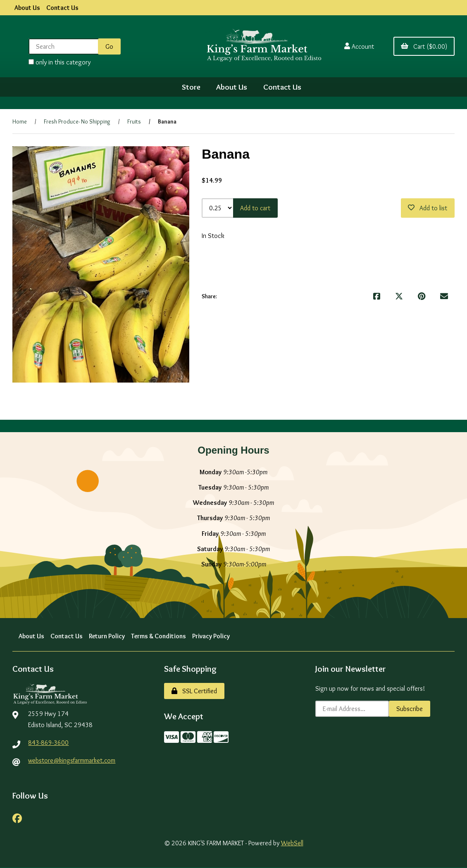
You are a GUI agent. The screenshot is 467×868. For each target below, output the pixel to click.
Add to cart (256, 208)
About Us (27, 8)
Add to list (428, 208)
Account (358, 46)
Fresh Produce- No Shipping (77, 121)
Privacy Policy (213, 636)
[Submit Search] (108, 46)
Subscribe (410, 709)
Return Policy (107, 636)
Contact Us (62, 8)
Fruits (134, 121)
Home (20, 121)
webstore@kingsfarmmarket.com (73, 760)
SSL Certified (194, 691)
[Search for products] (64, 46)
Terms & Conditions (160, 636)
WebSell (292, 843)
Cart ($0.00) (424, 46)
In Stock (213, 236)
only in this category (59, 62)
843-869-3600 (48, 743)
